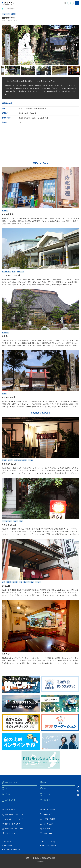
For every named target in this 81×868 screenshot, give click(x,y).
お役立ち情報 (8, 800)
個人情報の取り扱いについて (13, 849)
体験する (45, 800)
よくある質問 (47, 824)
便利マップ (46, 814)
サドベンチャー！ (48, 810)
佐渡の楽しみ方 (9, 782)
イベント (7, 794)
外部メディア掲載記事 (49, 846)
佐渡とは (45, 829)
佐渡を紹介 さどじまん (13, 814)
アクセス (45, 794)
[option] (40, 45)
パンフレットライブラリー (13, 819)
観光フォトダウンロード (13, 829)
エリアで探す (8, 833)
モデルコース (8, 810)
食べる (6, 788)
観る (43, 782)
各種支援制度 (8, 846)
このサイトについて (48, 842)
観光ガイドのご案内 (11, 824)
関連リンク (7, 842)
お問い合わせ (47, 833)
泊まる (44, 788)
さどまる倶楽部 (47, 819)
